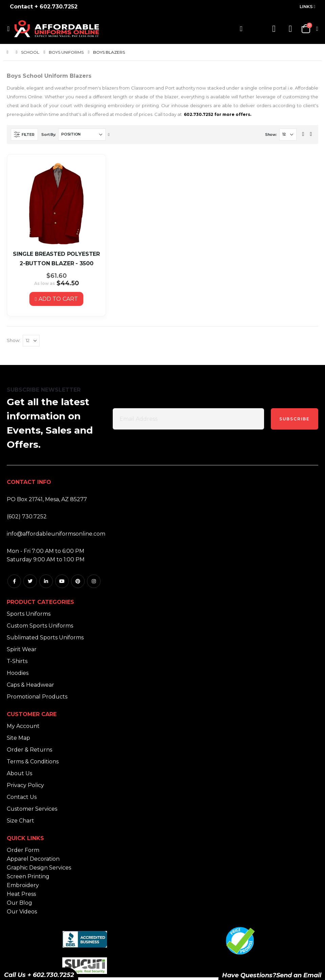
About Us (19, 776)
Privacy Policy (25, 788)
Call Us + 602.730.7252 (39, 975)
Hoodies (18, 675)
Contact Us (22, 799)
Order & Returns (29, 752)
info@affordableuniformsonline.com (56, 536)
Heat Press (21, 896)
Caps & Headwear (30, 687)
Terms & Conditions (33, 764)
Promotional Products (37, 699)
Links (306, 7)
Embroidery (23, 888)
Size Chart (20, 823)
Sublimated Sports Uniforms (45, 640)
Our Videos (22, 914)
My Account (23, 728)
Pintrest (78, 584)
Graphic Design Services (39, 870)
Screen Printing (28, 879)
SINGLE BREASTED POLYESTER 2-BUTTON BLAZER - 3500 (56, 259)
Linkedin (46, 584)
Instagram (94, 584)
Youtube (62, 584)
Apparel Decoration (33, 861)
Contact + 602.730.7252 (44, 7)
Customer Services (32, 811)
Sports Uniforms (29, 616)
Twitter (30, 584)
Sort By (48, 134)
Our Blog (19, 905)
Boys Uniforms (66, 52)
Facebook (14, 584)
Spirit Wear (22, 652)
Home (9, 52)
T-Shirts (17, 664)
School (30, 52)
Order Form (23, 852)
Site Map (18, 740)
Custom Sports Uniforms (40, 628)
